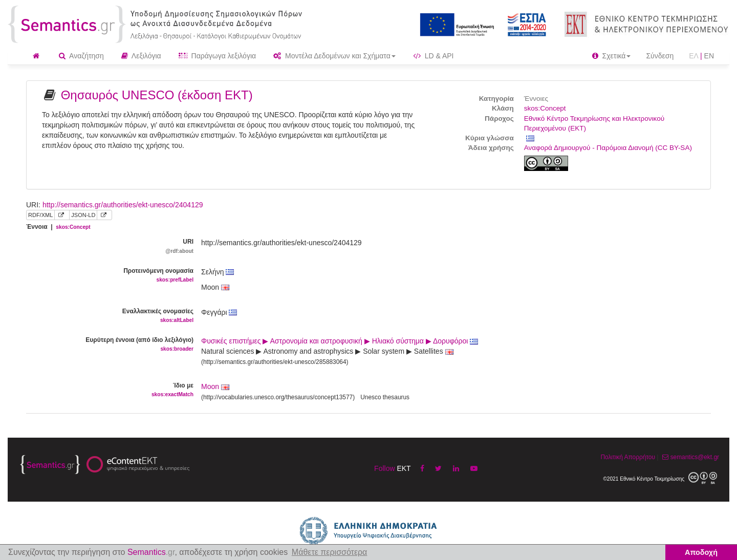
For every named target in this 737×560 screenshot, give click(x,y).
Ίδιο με (106, 390)
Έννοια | (58, 227)
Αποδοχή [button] (701, 552)
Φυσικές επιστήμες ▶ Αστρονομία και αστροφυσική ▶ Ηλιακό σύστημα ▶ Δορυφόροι (340, 341)
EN (709, 56)
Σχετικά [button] (612, 56)
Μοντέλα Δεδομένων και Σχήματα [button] (334, 56)
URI (106, 246)
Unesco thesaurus (385, 397)
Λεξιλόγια (141, 56)
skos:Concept (545, 108)
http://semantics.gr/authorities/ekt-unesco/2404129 (123, 205)
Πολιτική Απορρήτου (627, 457)
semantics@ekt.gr (690, 457)
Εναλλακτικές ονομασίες (106, 316)
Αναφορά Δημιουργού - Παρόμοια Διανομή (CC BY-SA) (608, 148)
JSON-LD (83, 215)
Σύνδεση (660, 56)
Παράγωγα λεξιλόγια (217, 56)
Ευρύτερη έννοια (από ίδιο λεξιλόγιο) (106, 345)
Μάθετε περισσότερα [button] (330, 552)
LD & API (433, 56)
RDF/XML (40, 215)
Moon (210, 386)
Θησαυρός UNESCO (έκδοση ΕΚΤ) (157, 95)
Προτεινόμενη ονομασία (106, 276)
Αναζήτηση (81, 56)
